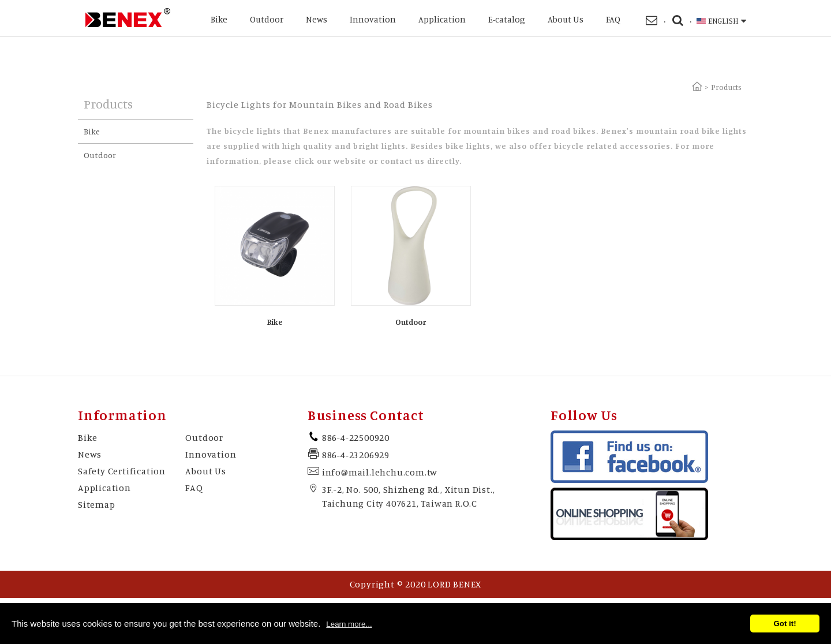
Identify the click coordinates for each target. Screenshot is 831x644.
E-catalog (507, 19)
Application (442, 19)
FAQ (613, 19)
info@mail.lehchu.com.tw (380, 472)
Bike (219, 19)
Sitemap (97, 504)
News (317, 19)
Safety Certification (122, 471)
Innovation (373, 19)
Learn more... (349, 624)
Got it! (785, 624)
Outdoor (267, 19)
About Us (566, 19)
